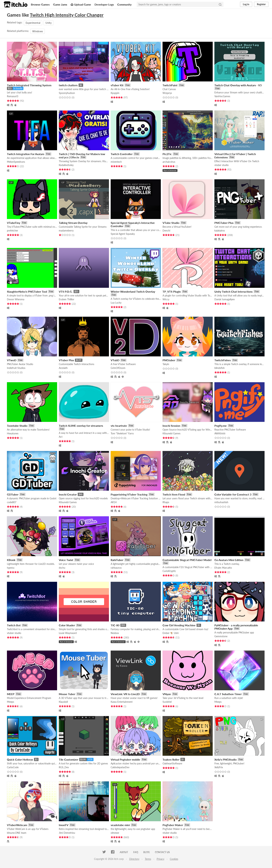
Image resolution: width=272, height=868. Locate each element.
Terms (148, 859)
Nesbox (115, 633)
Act (61, 437)
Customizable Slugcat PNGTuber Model (187, 560)
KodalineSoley (66, 165)
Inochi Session (171, 426)
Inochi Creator (68, 494)
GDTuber (13, 494)
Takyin (166, 364)
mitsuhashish (221, 502)
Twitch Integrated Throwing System (29, 85)
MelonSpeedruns (16, 162)
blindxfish (220, 368)
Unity (48, 23)
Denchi (166, 231)
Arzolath (63, 368)
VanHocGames (222, 96)
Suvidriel (167, 702)
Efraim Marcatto (223, 568)
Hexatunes (13, 433)
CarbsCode (13, 767)
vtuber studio (222, 165)
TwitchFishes (223, 360)
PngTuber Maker (173, 825)
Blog (146, 852)
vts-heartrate (119, 426)
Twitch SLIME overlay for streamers (81, 426)
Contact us (162, 852)
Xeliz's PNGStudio (226, 759)
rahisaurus (116, 568)
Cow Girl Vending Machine (179, 625)
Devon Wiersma (16, 299)
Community (124, 4)
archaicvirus (169, 162)
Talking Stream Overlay (73, 223)
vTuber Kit (117, 85)
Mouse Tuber (67, 694)
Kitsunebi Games (171, 433)
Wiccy (166, 299)
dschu (62, 568)
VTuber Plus (66, 360)
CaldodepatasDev (120, 767)
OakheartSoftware (172, 763)
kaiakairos (220, 231)
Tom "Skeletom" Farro (122, 433)
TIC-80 (115, 625)
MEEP (11, 694)
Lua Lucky (116, 303)
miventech (116, 162)
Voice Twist (66, 560)
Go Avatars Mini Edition (229, 560)
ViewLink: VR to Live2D (125, 694)
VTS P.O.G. (66, 291)
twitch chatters (68, 85)
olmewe (115, 833)
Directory (134, 859)
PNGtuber (169, 360)
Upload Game (81, 4)
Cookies (174, 859)
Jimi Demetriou (67, 833)
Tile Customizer (69, 759)
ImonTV (64, 825)
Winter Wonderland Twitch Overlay (133, 291)
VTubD (115, 360)
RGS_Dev (64, 767)
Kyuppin (115, 93)
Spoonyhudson (67, 93)
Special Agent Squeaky (123, 234)
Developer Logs (104, 4)
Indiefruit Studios (16, 368)
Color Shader (67, 625)
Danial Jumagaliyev (225, 299)
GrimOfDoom (118, 368)
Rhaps (166, 502)
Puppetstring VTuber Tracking (129, 494)
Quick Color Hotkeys (20, 759)
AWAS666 (220, 433)
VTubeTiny (14, 223)
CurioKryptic (169, 571)
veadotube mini (120, 825)
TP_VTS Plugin (172, 291)
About (124, 852)
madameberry (66, 231)
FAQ (136, 852)
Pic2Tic (167, 154)
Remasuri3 (13, 96)
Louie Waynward (68, 633)
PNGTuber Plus (224, 223)
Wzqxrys (167, 93)
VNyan (167, 694)
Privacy (160, 859)
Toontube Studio (17, 426)
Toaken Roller (171, 759)
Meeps (10, 702)
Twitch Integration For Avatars (26, 154)
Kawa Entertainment (122, 702)
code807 (12, 502)
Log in (246, 4)
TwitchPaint (170, 85)
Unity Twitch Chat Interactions (233, 291)
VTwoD (12, 360)
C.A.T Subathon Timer (228, 694)
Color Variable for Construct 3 (233, 494)
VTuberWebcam (17, 825)
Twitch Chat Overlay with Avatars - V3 (238, 85)
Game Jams (60, 4)
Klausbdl (63, 702)
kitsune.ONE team (17, 833)
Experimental (33, 23)
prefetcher (12, 231)
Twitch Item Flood (174, 494)
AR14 (114, 502)
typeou (11, 568)
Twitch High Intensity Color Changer (67, 15)
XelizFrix (219, 767)
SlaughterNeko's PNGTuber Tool (27, 291)
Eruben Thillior (67, 299)
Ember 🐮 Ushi (171, 633)
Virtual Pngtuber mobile (125, 759)
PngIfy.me (221, 426)
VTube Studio (171, 223)
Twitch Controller (122, 154)
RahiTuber (117, 560)
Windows (38, 31)
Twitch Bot (14, 625)
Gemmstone (221, 636)
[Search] (220, 4)
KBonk (11, 560)
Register (261, 4)
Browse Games (40, 4)
